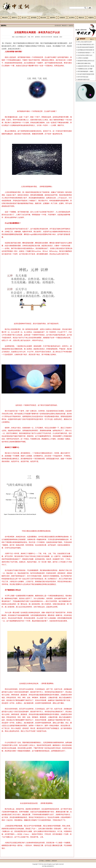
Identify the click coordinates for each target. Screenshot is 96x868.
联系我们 (48, 861)
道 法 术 (24, 18)
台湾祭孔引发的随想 (83, 58)
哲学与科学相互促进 (83, 77)
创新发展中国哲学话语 (83, 80)
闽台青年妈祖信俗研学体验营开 (86, 47)
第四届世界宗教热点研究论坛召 (86, 61)
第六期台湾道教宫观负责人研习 (86, 45)
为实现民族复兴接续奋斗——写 (86, 53)
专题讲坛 (91, 18)
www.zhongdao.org (49, 864)
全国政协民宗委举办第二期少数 (86, 66)
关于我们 (42, 861)
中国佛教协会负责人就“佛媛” (85, 69)
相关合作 (54, 861)
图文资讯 (43, 18)
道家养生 (53, 18)
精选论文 (81, 18)
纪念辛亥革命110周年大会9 (85, 55)
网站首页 (5, 18)
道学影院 (34, 18)
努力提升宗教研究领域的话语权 (86, 74)
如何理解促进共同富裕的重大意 (86, 50)
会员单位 (72, 18)
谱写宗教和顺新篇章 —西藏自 (85, 71)
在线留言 (62, 18)
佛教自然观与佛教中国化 (84, 63)
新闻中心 (15, 18)
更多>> (92, 39)
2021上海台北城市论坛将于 (85, 42)
